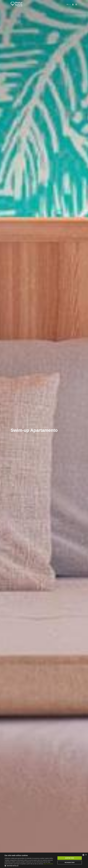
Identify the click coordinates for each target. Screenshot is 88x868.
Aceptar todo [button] (70, 858)
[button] (30, 866)
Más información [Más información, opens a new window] (48, 864)
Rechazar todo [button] (70, 862)
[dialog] (44, 860)
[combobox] (69, 4)
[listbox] (83, 855)
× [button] (86, 855)
